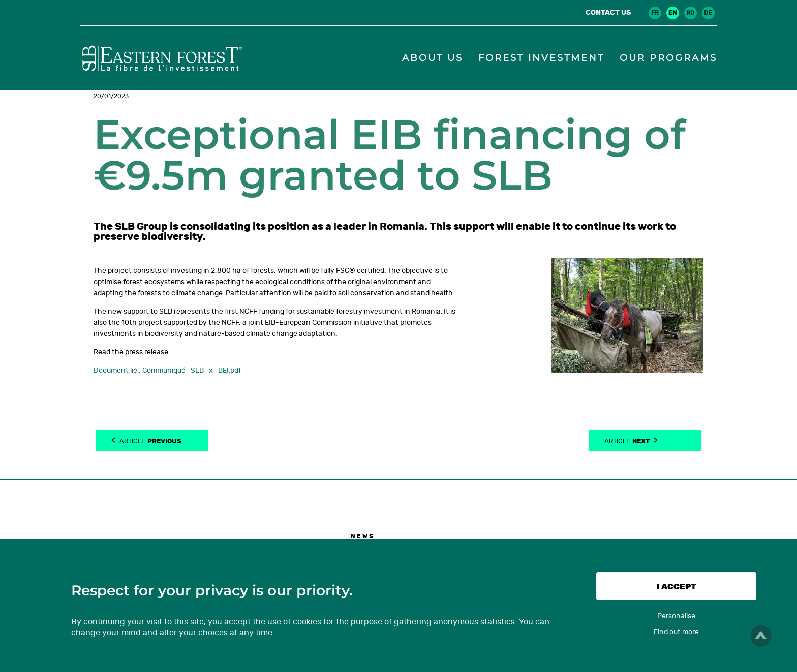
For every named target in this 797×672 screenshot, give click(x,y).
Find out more (676, 632)
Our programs (668, 58)
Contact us (608, 12)
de (708, 13)
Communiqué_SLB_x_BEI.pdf (192, 370)
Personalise (676, 616)
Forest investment (541, 58)
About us (433, 58)
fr (655, 13)
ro (691, 13)
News (363, 536)
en (673, 13)
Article (150, 440)
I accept (677, 586)
